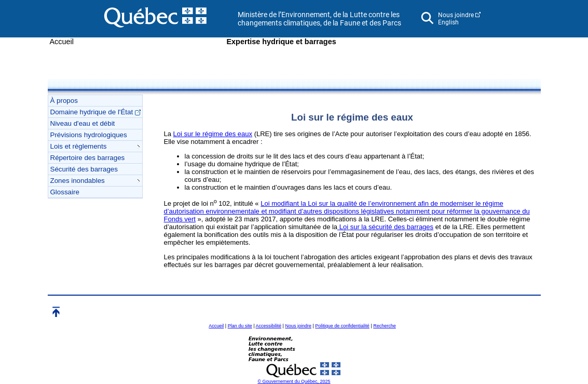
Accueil (62, 42)
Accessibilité (269, 326)
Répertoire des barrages (88, 158)
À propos (64, 101)
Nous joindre (456, 15)
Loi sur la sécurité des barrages (385, 227)
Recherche (385, 326)
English (448, 22)
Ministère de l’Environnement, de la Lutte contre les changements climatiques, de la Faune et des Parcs (319, 19)
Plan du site (240, 326)
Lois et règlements (95, 146)
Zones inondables (95, 181)
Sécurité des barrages (84, 169)
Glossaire (65, 192)
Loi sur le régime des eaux (213, 134)
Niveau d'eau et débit (83, 123)
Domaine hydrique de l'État (95, 112)
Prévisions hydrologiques (89, 135)
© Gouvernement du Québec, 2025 (294, 381)
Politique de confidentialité (342, 326)
